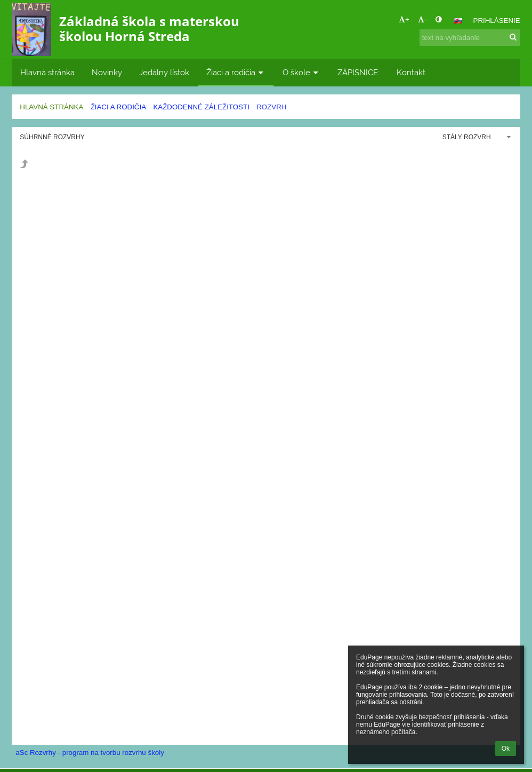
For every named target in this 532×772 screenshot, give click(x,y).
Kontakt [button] (411, 72)
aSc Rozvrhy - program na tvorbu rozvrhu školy (90, 753)
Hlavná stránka (51, 107)
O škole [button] (301, 72)
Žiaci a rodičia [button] (236, 72)
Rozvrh (271, 107)
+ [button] (404, 19)
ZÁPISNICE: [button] (358, 72)
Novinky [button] (107, 72)
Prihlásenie (497, 21)
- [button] (422, 19)
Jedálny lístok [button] (164, 72)
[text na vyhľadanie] (470, 38)
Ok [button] (506, 749)
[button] (458, 21)
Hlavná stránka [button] (47, 72)
